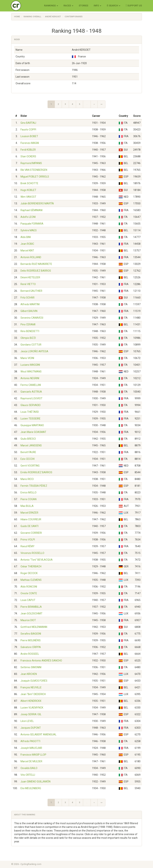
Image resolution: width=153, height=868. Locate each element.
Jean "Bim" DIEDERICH (33, 694)
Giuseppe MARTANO (32, 425)
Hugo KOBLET (28, 190)
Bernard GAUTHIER (31, 291)
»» (101, 104)
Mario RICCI (27, 479)
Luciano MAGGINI (30, 365)
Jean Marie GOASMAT (33, 432)
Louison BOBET (29, 136)
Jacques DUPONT (31, 728)
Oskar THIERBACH (31, 566)
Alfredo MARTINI (30, 304)
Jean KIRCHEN (29, 674)
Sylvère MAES (29, 230)
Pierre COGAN (28, 499)
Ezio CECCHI (27, 459)
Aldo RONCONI (29, 587)
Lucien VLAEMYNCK (32, 708)
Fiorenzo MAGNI (30, 143)
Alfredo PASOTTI (30, 741)
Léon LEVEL (27, 721)
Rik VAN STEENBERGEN (34, 170)
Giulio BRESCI (28, 439)
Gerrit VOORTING (30, 466)
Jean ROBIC (27, 244)
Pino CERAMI (28, 324)
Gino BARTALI (28, 123)
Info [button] (97, 6)
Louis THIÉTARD (30, 412)
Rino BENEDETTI (30, 331)
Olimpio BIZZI (28, 338)
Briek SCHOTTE (29, 183)
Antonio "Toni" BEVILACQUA (37, 560)
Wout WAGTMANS (31, 372)
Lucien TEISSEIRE (30, 419)
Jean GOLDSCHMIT (31, 613)
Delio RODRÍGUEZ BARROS (36, 271)
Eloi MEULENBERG (31, 788)
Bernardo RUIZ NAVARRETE (36, 264)
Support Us (134, 5)
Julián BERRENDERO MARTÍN (37, 203)
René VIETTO (28, 284)
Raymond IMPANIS (31, 163)
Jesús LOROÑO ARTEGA (34, 351)
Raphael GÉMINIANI (31, 210)
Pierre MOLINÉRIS (31, 640)
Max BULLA (27, 506)
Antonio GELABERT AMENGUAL (38, 734)
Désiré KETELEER (30, 277)
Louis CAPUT (28, 600)
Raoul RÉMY (27, 546)
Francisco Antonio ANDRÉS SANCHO (41, 661)
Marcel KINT (27, 251)
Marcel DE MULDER (31, 761)
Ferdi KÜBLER (28, 150)
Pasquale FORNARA (32, 224)
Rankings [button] (51, 6)
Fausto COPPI (28, 130)
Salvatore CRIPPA (31, 647)
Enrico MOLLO (28, 492)
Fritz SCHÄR (27, 298)
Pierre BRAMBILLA (31, 607)
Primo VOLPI (28, 540)
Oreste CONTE (29, 593)
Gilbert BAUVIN (29, 311)
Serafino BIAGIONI (31, 634)
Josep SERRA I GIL (31, 714)
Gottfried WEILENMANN (34, 627)
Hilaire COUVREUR (31, 519)
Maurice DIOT (28, 620)
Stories (83, 6)
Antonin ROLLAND (31, 257)
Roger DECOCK (29, 573)
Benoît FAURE (28, 452)
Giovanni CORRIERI (31, 533)
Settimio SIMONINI (31, 667)
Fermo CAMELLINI (31, 385)
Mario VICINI (27, 358)
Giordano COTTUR (31, 345)
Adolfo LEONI (28, 217)
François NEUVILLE (31, 687)
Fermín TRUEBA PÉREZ (34, 486)
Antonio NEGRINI (30, 378)
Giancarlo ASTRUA (31, 392)
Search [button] (114, 5)
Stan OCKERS (28, 156)
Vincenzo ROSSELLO (32, 553)
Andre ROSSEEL (30, 654)
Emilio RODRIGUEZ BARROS (36, 472)
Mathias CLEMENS (31, 580)
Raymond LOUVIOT (31, 398)
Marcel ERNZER (29, 513)
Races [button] (68, 6)
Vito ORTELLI (28, 775)
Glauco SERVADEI (30, 405)
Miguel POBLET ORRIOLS (35, 177)
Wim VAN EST (28, 197)
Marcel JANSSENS (31, 445)
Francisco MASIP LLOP (33, 755)
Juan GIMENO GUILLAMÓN (35, 782)
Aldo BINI (26, 237)
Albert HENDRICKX (31, 701)
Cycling (24, 5)
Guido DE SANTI (29, 526)
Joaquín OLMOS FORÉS (34, 681)
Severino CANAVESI (32, 318)
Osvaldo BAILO (29, 768)
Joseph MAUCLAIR (31, 748)
